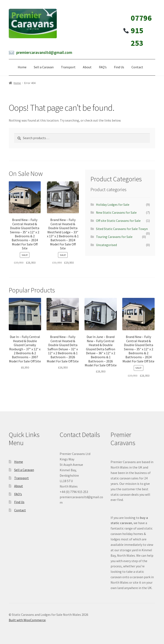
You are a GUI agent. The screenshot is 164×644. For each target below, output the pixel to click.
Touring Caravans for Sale (114, 237)
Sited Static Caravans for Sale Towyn (122, 229)
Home (22, 67)
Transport (68, 67)
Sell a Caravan (44, 67)
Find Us (119, 67)
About (87, 67)
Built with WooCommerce (27, 620)
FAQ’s (103, 67)
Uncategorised (106, 245)
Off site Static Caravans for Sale (118, 221)
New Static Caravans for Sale (116, 212)
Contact (137, 67)
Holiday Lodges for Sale (113, 205)
